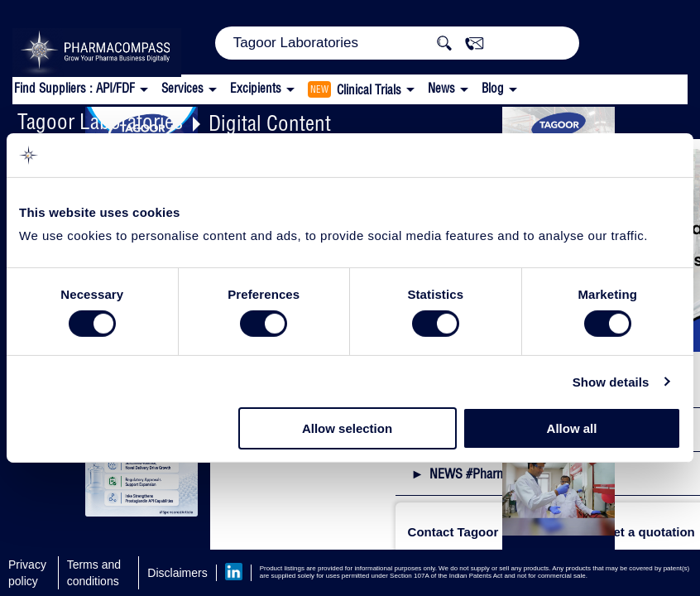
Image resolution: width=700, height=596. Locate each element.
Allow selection (347, 428)
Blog (493, 88)
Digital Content (270, 123)
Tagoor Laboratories (100, 121)
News (441, 88)
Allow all (572, 428)
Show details (611, 382)
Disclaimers (177, 573)
